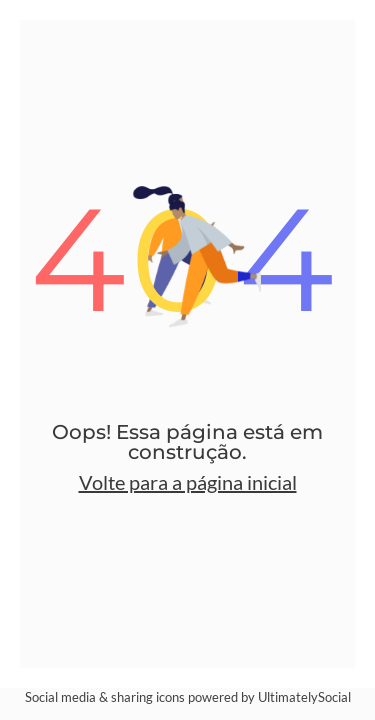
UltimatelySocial (304, 697)
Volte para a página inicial (188, 482)
